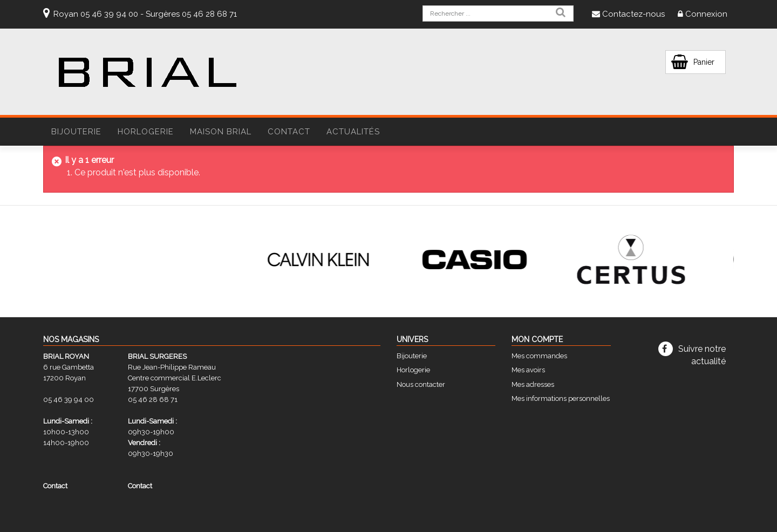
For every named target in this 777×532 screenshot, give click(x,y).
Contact (289, 132)
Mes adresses (533, 384)
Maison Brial (221, 132)
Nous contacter (421, 384)
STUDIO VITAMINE (449, 521)
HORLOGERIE (146, 132)
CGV (306, 521)
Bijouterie (412, 356)
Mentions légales (344, 521)
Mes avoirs (528, 370)
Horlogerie (413, 370)
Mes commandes (539, 356)
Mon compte (537, 339)
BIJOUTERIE (76, 132)
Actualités (353, 132)
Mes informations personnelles (561, 398)
